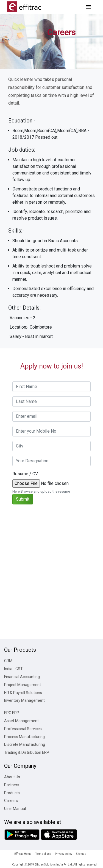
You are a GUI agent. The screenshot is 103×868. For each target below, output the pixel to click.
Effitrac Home (23, 854)
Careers (11, 801)
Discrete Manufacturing (25, 744)
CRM (8, 661)
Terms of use (43, 854)
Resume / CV (25, 474)
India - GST (13, 669)
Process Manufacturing (24, 737)
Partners (12, 785)
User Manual (15, 809)
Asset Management (21, 721)
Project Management (23, 685)
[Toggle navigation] (88, 7)
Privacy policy (64, 854)
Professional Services (23, 729)
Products (12, 793)
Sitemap (81, 854)
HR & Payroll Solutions (23, 693)
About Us (12, 777)
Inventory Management (24, 700)
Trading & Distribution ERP (27, 752)
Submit (23, 499)
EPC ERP (12, 713)
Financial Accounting (22, 677)
